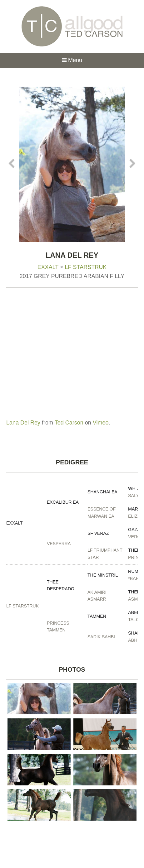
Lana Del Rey (23, 423)
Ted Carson (69, 423)
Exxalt (48, 267)
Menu (72, 60)
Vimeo (101, 423)
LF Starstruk (86, 267)
